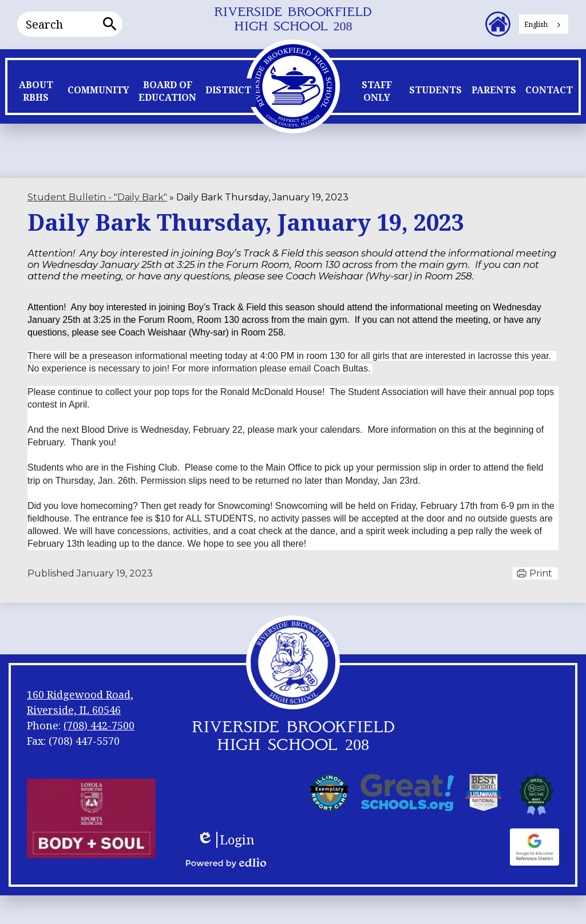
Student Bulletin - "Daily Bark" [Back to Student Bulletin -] (97, 197)
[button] (36, 94)
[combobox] (544, 24)
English (536, 24)
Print (541, 573)
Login (226, 840)
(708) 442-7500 (99, 725)
